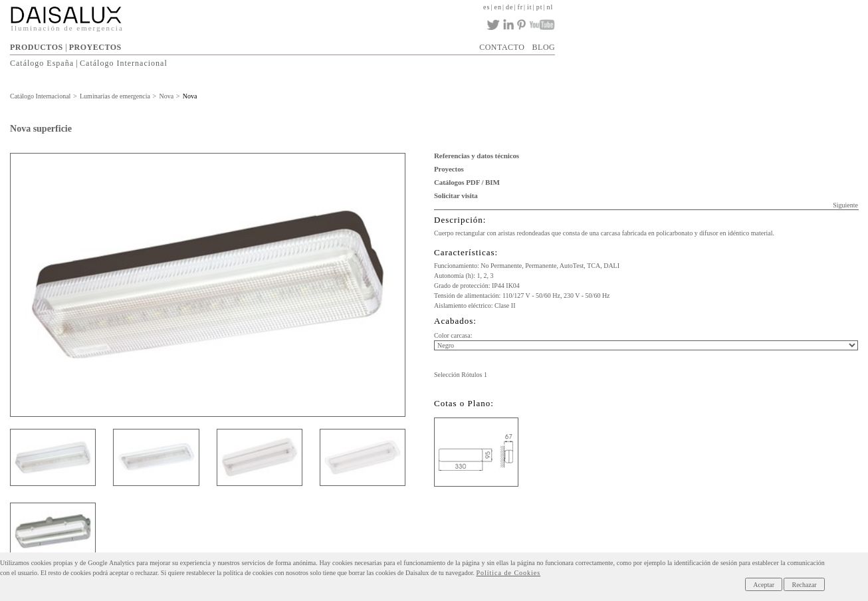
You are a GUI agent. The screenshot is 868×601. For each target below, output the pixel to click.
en (497, 7)
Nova (167, 96)
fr (520, 7)
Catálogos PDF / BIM (467, 182)
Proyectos (449, 169)
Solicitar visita (456, 195)
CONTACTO (502, 47)
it (530, 7)
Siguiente (845, 205)
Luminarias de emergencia (115, 96)
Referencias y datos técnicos (477, 156)
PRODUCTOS (37, 47)
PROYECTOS (95, 47)
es (487, 7)
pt (540, 7)
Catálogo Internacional (124, 63)
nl (550, 7)
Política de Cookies (508, 573)
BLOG (544, 47)
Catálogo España (42, 63)
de (509, 7)
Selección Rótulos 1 (461, 375)
